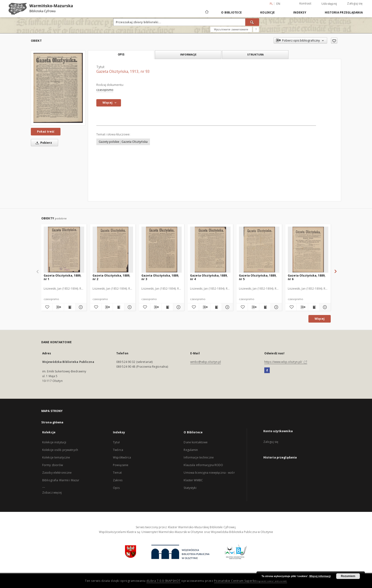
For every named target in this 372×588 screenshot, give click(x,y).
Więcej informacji (320, 576)
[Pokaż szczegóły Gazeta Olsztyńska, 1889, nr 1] (80, 307)
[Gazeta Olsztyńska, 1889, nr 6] (308, 250)
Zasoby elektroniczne (57, 473)
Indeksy (300, 12)
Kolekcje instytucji (54, 442)
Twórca (118, 450)
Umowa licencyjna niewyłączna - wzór (209, 473)
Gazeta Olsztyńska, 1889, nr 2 (111, 277)
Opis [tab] (121, 55)
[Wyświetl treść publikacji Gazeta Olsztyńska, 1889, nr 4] (216, 307)
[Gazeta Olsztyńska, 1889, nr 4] (210, 250)
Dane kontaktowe (196, 442)
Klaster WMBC (193, 480)
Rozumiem (348, 576)
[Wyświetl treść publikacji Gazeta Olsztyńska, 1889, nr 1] (70, 307)
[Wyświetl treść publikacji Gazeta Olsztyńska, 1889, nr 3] (167, 307)
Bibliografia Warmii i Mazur (61, 480)
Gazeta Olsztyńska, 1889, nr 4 (209, 277)
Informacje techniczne (199, 457)
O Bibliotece (231, 12)
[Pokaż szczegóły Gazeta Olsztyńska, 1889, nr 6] (324, 307)
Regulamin (191, 450)
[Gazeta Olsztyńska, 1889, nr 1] (64, 250)
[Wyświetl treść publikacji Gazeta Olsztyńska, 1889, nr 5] (265, 307)
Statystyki (190, 488)
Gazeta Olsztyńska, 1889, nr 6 (307, 277)
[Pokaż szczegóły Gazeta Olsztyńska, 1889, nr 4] (227, 307)
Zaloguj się (355, 3)
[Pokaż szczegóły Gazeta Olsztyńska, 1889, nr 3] (178, 307)
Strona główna (52, 422)
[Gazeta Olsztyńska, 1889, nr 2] (113, 250)
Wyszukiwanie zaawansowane (231, 29)
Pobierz (43, 143)
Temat (117, 473)
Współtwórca (122, 457)
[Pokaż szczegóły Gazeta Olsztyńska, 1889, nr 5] (276, 307)
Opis (116, 488)
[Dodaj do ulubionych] (334, 41)
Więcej (320, 319)
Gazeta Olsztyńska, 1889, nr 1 (62, 277)
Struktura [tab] (255, 54)
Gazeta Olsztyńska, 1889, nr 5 (258, 277)
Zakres (118, 480)
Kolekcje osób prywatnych (60, 450)
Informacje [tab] (188, 54)
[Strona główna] (207, 12)
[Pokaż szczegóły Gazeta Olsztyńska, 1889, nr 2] (129, 307)
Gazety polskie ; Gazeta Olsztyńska (123, 142)
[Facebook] (267, 370)
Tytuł (116, 442)
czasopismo (105, 90)
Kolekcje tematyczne (56, 457)
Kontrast (305, 3)
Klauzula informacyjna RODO (203, 465)
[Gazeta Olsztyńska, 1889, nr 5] (259, 250)
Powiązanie (121, 465)
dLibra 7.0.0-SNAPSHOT (163, 581)
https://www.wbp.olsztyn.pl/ (286, 362)
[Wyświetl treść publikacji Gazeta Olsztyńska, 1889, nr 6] (314, 307)
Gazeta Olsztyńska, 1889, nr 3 (160, 277)
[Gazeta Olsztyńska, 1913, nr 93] (58, 88)
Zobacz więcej (52, 493)
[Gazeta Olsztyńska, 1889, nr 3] (162, 250)
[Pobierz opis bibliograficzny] (58, 307)
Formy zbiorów (53, 465)
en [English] (278, 4)
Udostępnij (329, 4)
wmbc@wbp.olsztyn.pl (206, 362)
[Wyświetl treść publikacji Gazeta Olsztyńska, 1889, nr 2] (119, 307)
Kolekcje (267, 12)
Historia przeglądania (344, 12)
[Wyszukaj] (252, 22)
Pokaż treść (46, 132)
